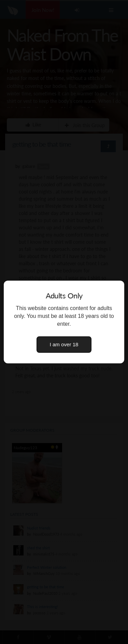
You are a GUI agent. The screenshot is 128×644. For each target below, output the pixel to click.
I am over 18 (64, 344)
